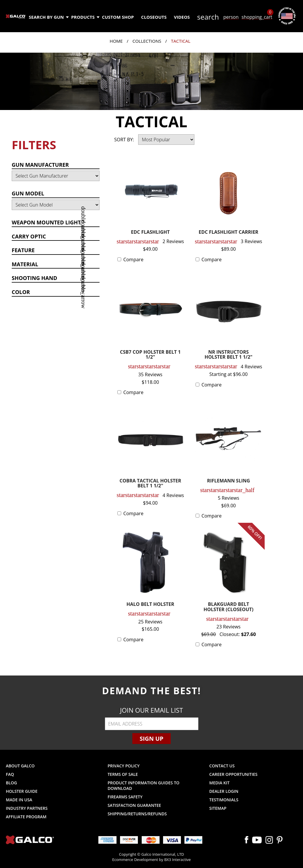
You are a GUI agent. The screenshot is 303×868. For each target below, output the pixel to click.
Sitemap (218, 808)
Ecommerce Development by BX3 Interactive (151, 860)
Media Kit (219, 783)
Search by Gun (48, 17)
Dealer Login (224, 791)
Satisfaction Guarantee (134, 805)
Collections (147, 41)
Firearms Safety (125, 797)
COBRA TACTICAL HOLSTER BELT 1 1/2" (150, 484)
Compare (133, 259)
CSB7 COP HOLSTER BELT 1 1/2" (150, 355)
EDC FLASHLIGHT (150, 232)
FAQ (10, 774)
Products (85, 17)
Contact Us (222, 766)
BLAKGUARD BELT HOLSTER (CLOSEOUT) (228, 607)
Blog (11, 783)
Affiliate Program (26, 817)
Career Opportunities (233, 774)
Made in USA (19, 800)
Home (116, 41)
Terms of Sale (123, 774)
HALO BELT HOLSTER (150, 605)
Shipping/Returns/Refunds (137, 814)
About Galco (20, 766)
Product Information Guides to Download (143, 786)
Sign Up (151, 739)
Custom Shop (118, 17)
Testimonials (224, 800)
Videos (182, 17)
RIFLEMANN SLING (228, 481)
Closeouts (154, 17)
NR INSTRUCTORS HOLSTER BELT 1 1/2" (229, 355)
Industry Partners (27, 808)
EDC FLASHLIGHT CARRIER (229, 232)
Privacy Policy (123, 766)
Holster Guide (22, 791)
